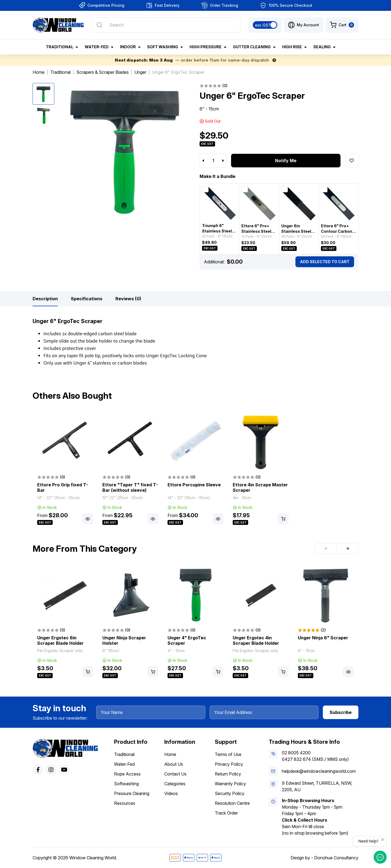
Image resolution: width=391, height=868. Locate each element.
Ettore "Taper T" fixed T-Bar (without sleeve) (130, 487)
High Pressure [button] (206, 47)
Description (45, 299)
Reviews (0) (128, 299)
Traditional (124, 754)
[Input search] (166, 25)
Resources (125, 803)
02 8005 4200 (296, 753)
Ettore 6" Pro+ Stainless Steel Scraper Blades (256, 231)
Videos (171, 793)
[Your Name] (151, 712)
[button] (304, 25)
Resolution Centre (232, 803)
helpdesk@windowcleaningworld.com (319, 771)
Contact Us (175, 774)
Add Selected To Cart (325, 262)
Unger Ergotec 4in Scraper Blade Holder (256, 640)
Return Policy (228, 774)
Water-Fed (124, 764)
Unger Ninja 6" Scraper (323, 638)
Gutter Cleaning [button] (252, 47)
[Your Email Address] (264, 712)
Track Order (226, 813)
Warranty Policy (230, 784)
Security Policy (230, 793)
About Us (174, 764)
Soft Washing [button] (163, 47)
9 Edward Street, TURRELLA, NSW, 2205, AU (317, 786)
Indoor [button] (128, 47)
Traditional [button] (60, 47)
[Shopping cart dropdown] (342, 25)
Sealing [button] (322, 47)
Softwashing (126, 784)
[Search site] (99, 25)
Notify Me (286, 161)
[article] (65, 470)
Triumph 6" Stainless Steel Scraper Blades (217, 231)
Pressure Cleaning (132, 793)
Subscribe (341, 712)
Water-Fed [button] (97, 47)
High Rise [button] (292, 47)
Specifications (87, 299)
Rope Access (127, 774)
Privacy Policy (229, 764)
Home (170, 754)
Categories (175, 784)
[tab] (45, 299)
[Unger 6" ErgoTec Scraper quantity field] (213, 161)
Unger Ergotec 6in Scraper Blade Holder (60, 640)
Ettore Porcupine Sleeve (194, 485)
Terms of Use (228, 754)
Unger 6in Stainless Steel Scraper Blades (296, 231)
